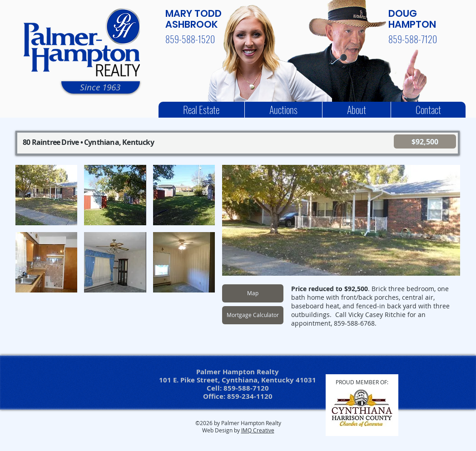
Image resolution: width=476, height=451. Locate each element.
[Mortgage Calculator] (253, 315)
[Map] (253, 293)
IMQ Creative (258, 430)
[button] (46, 195)
